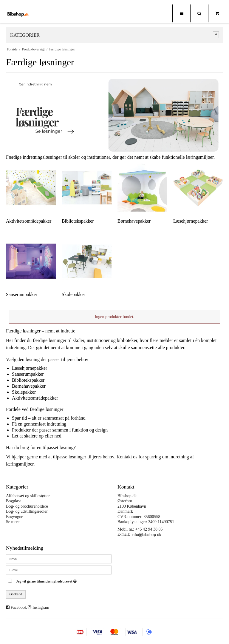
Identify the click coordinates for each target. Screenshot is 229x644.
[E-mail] (59, 570)
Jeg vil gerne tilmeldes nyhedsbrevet (61, 580)
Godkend (16, 594)
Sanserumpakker (28, 374)
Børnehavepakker (29, 386)
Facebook (19, 607)
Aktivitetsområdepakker (35, 398)
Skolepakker (24, 392)
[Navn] (59, 559)
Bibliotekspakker (28, 380)
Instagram (41, 607)
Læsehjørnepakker (30, 368)
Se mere (13, 522)
